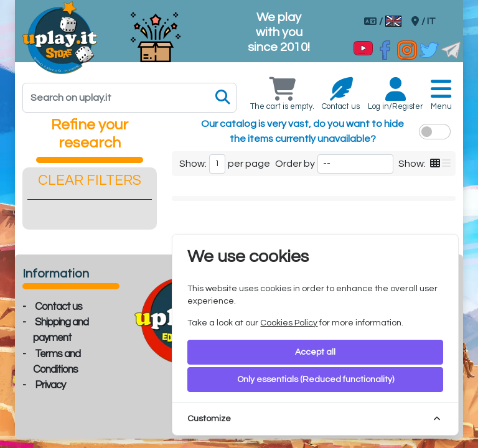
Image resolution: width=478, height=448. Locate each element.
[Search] (129, 98)
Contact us (59, 307)
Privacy (50, 385)
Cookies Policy (289, 323)
